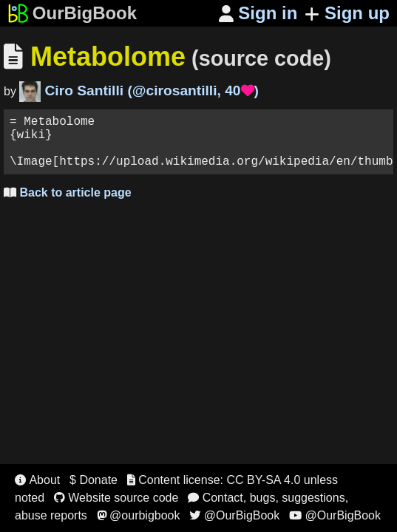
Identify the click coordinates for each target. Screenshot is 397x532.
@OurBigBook (234, 515)
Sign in (258, 13)
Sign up (347, 13)
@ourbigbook (139, 515)
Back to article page (68, 204)
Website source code (116, 498)
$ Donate (94, 480)
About (37, 480)
